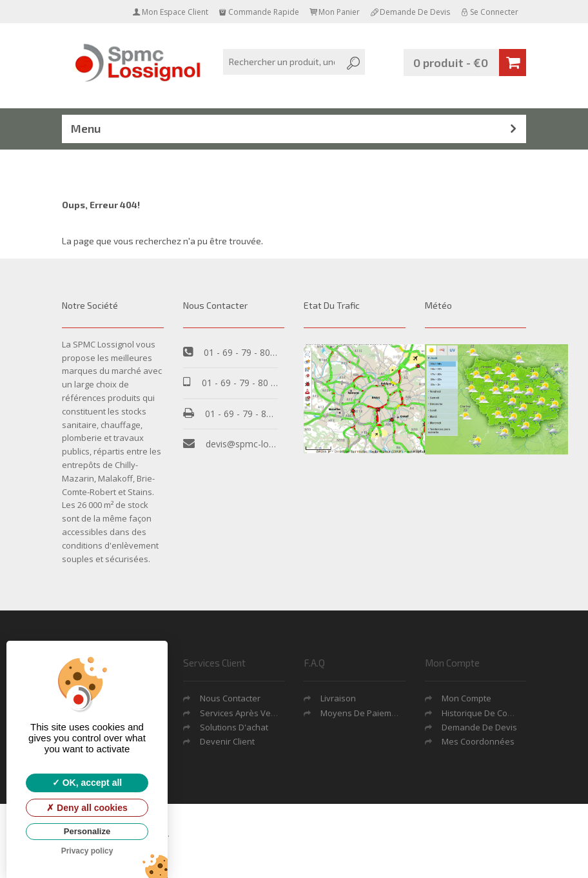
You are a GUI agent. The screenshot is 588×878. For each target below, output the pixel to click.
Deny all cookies (87, 808)
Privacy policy (87, 851)
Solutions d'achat (234, 727)
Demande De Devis (479, 727)
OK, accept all (87, 783)
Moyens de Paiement (362, 713)
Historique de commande (492, 713)
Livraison (338, 698)
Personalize (87, 831)
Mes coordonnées (478, 741)
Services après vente (242, 713)
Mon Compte (466, 698)
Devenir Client (227, 741)
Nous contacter (230, 698)
